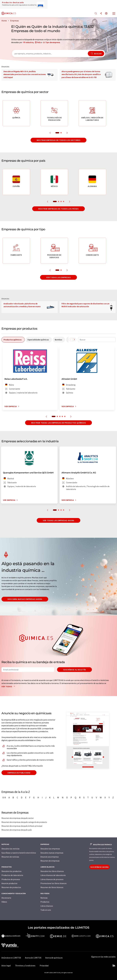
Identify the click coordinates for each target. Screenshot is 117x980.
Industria (29, 42)
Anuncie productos (9, 883)
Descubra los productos (11, 871)
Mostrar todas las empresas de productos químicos (59, 423)
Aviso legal (6, 966)
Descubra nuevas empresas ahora (25, 599)
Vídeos (4, 902)
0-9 (4, 797)
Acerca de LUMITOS (33, 958)
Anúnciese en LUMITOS (11, 958)
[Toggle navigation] (114, 14)
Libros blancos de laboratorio (53, 875)
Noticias (44, 898)
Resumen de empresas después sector (18, 818)
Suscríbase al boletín (74, 670)
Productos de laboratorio (12, 875)
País (39, 42)
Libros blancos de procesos (52, 879)
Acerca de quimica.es (54, 958)
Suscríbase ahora (100, 867)
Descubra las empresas (50, 849)
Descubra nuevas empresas (52, 853)
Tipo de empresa (53, 42)
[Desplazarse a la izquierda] (71, 340)
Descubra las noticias (10, 849)
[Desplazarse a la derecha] (74, 340)
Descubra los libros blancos (52, 871)
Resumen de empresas (50, 861)
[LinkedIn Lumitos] (114, 966)
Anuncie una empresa (50, 857)
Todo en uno (46, 910)
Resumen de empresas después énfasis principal (22, 826)
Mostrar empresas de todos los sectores (58, 140)
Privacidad (44, 966)
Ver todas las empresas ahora (58, 520)
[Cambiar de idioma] (106, 14)
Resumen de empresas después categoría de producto (24, 822)
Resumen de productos (11, 887)
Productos (45, 902)
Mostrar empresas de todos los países (58, 209)
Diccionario (6, 898)
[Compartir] (101, 14)
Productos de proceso (11, 879)
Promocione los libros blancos (54, 883)
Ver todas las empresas (58, 277)
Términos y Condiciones (25, 966)
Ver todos (9, 686)
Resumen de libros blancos (52, 887)
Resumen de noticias (10, 857)
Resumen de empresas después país (17, 830)
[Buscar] (96, 14)
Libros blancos (47, 906)
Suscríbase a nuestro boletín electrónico (19, 853)
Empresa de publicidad (19, 773)
